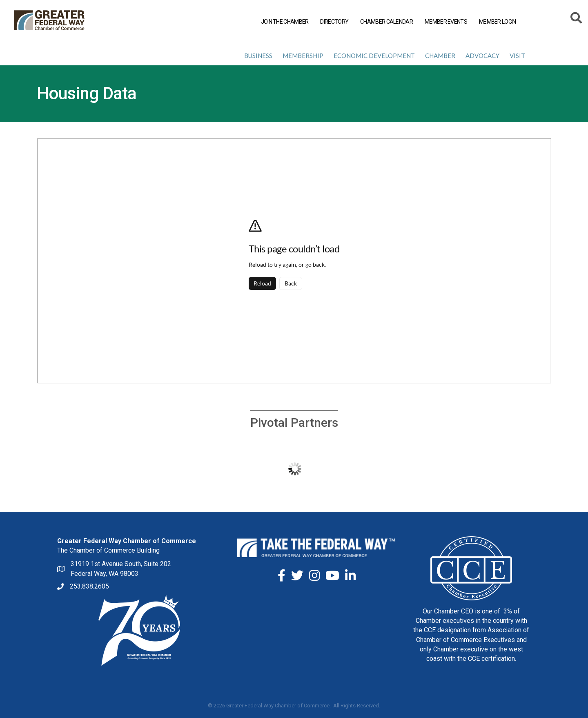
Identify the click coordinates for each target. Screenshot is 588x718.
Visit (517, 56)
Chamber (440, 56)
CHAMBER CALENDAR (385, 22)
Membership (303, 56)
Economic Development (374, 56)
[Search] (575, 19)
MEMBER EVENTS (444, 22)
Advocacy (482, 56)
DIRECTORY (333, 22)
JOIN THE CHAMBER (283, 22)
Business (258, 56)
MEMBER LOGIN (496, 22)
